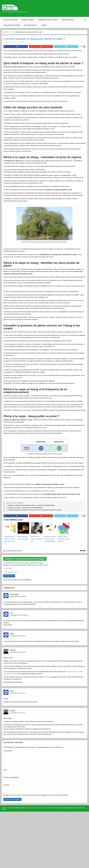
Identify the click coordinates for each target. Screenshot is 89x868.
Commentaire (8, 751)
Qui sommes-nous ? (31, 25)
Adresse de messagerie (11, 777)
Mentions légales (30, 808)
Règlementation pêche (12, 25)
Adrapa (47, 677)
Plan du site (41, 808)
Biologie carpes (68, 20)
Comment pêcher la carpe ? (48, 20)
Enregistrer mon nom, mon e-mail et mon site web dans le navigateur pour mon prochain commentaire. (36, 795)
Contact (44, 25)
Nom (5, 770)
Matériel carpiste (28, 20)
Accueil (12, 32)
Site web (6, 785)
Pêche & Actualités (11, 20)
